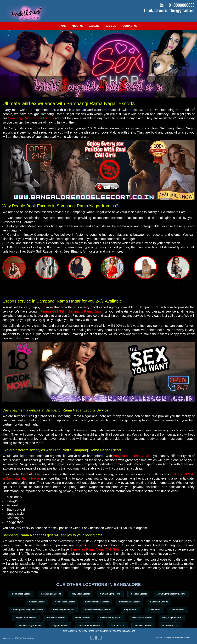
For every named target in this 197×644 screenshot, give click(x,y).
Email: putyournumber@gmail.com (169, 10)
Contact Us (130, 26)
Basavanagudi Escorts (63, 610)
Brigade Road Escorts (25, 618)
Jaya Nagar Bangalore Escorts (172, 594)
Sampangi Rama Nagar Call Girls (95, 549)
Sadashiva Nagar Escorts (30, 626)
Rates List (111, 26)
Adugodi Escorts (36, 602)
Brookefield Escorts (55, 618)
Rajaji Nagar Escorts (172, 618)
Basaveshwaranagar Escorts (98, 610)
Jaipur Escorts (178, 610)
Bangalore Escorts (182, 638)
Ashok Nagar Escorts (65, 602)
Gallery (94, 26)
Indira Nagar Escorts (21, 594)
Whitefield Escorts (144, 626)
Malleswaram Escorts (142, 618)
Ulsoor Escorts (118, 626)
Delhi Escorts (155, 610)
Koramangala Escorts (51, 594)
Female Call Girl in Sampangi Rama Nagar (71, 311)
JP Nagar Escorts (139, 594)
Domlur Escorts (82, 618)
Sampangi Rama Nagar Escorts (31, 118)
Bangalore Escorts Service (132, 456)
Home (63, 26)
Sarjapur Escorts (60, 626)
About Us (77, 26)
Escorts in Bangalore (124, 631)
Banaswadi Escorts (159, 602)
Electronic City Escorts (111, 618)
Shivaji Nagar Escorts (110, 594)
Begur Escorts (131, 610)
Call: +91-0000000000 (177, 5)
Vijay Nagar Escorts (81, 594)
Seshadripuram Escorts (89, 626)
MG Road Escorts (171, 626)
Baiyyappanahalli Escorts (97, 602)
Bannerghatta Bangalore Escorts (27, 610)
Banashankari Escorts (130, 602)
